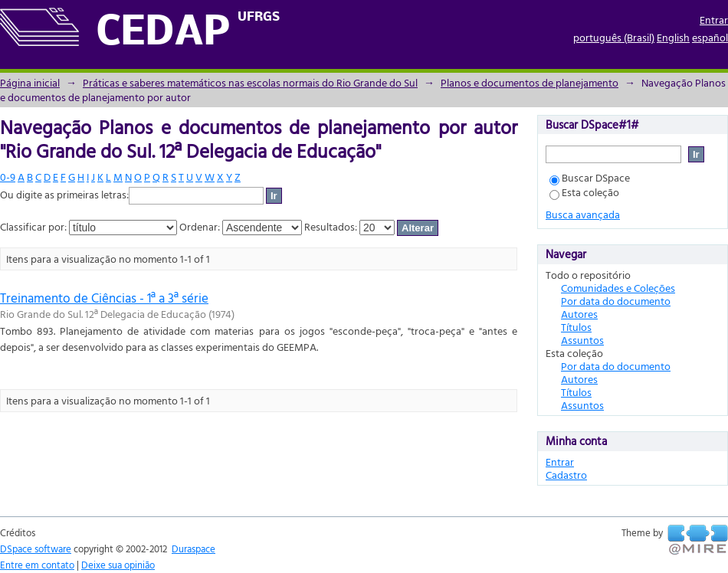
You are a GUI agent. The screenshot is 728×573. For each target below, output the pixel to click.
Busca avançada (583, 214)
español (710, 37)
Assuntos (582, 340)
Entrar (714, 20)
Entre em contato (37, 565)
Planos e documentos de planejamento (530, 82)
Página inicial (30, 82)
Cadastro (566, 475)
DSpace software (36, 548)
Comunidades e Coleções (618, 288)
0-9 (8, 177)
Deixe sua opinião (118, 565)
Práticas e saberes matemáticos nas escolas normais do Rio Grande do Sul (250, 82)
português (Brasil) (614, 37)
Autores (579, 314)
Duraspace (193, 548)
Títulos (576, 327)
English (673, 37)
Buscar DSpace (590, 177)
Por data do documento (616, 301)
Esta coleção (584, 192)
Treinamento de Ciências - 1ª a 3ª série (104, 298)
